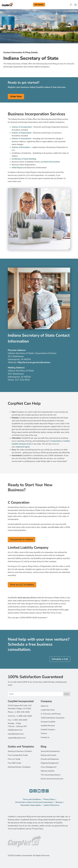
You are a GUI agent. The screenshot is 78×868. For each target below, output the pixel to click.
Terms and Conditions (32, 799)
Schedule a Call (60, 659)
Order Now (16, 96)
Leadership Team (48, 710)
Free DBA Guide (14, 763)
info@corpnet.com (15, 730)
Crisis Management (49, 767)
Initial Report (17, 168)
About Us (45, 706)
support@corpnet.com (17, 738)
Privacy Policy (49, 799)
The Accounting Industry (51, 775)
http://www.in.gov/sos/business (34, 362)
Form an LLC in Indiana (22, 585)
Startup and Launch (48, 755)
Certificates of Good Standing (24, 159)
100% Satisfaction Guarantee (53, 718)
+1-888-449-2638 (24, 716)
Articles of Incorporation (22, 127)
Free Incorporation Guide (18, 755)
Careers (44, 733)
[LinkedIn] (43, 791)
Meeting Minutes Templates (19, 767)
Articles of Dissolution (21, 147)
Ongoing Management (50, 763)
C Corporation (55, 441)
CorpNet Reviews (48, 726)
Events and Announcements (52, 779)
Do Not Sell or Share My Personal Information (34, 802)
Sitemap (59, 802)
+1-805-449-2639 (19, 720)
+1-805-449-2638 (22, 712)
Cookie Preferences (51, 805)
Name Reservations (52, 162)
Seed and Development (50, 751)
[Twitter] (31, 791)
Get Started (39, 5)
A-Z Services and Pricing (51, 714)
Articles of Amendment (21, 139)
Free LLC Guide (14, 759)
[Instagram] (47, 791)
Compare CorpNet (48, 722)
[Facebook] (35, 791)
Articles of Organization (22, 133)
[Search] (71, 5)
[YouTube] (39, 791)
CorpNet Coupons (48, 730)
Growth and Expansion (50, 759)
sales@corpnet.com (16, 734)
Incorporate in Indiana (21, 539)
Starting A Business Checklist (20, 751)
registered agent (23, 447)
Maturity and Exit (48, 771)
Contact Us (45, 737)
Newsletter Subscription (31, 805)
